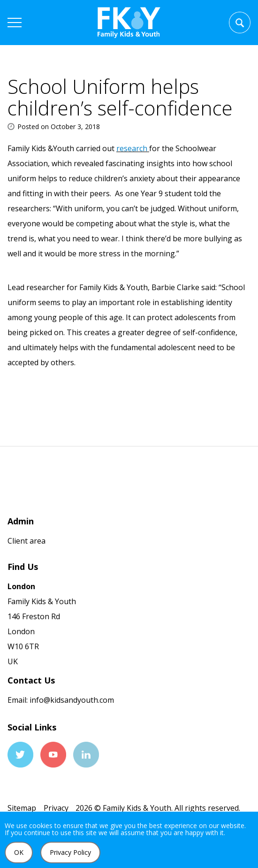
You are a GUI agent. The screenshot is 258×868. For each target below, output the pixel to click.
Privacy (56, 808)
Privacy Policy (70, 852)
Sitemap (22, 808)
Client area (27, 541)
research (133, 148)
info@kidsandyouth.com (71, 700)
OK (19, 852)
